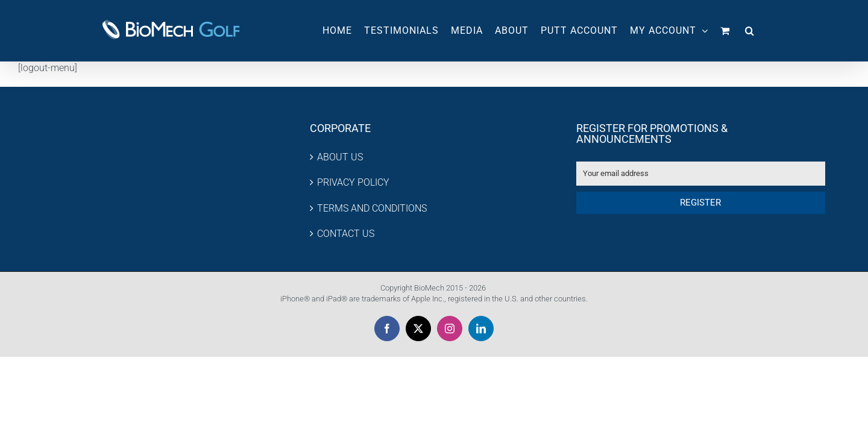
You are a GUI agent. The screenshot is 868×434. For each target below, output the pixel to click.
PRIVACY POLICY (353, 182)
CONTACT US (346, 234)
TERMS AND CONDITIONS (372, 208)
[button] (762, 31)
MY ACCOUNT (681, 30)
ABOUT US (340, 157)
